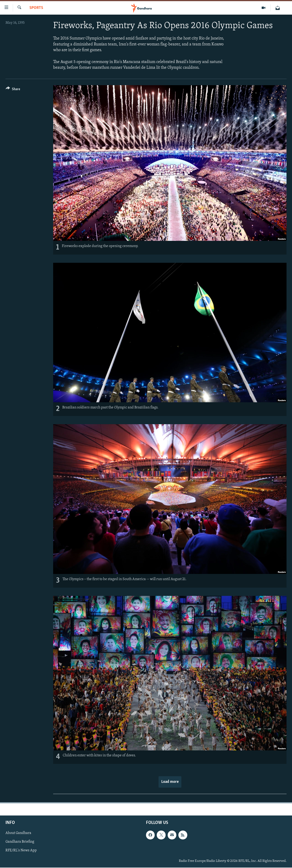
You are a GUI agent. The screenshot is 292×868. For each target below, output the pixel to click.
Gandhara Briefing (20, 842)
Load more (170, 782)
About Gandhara (18, 833)
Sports (36, 8)
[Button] (13, 90)
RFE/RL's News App (21, 850)
